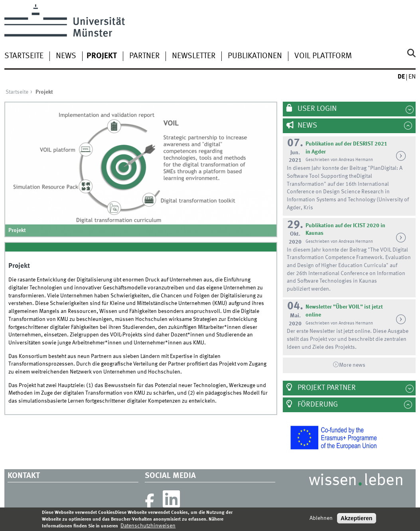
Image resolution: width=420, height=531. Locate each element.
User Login (316, 109)
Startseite (24, 56)
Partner (144, 56)
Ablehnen (321, 521)
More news (352, 365)
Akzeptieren (357, 521)
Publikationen (255, 56)
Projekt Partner (326, 388)
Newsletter (194, 56)
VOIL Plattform (323, 56)
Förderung (317, 405)
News (66, 56)
